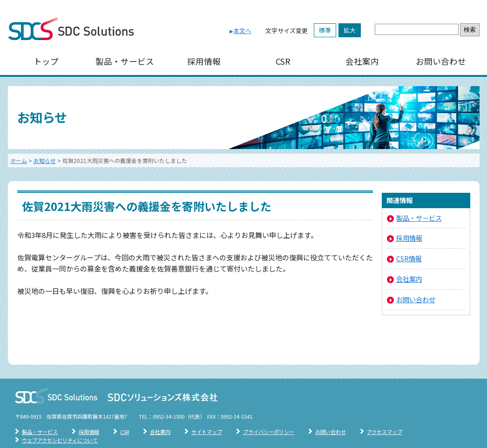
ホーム (19, 160)
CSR (283, 61)
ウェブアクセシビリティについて (60, 440)
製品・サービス (125, 61)
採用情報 (204, 61)
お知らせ (45, 160)
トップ (46, 61)
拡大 (350, 30)
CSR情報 (409, 258)
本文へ (242, 31)
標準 (325, 30)
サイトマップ (207, 432)
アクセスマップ (385, 432)
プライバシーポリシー (269, 432)
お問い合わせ (441, 61)
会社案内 (362, 61)
